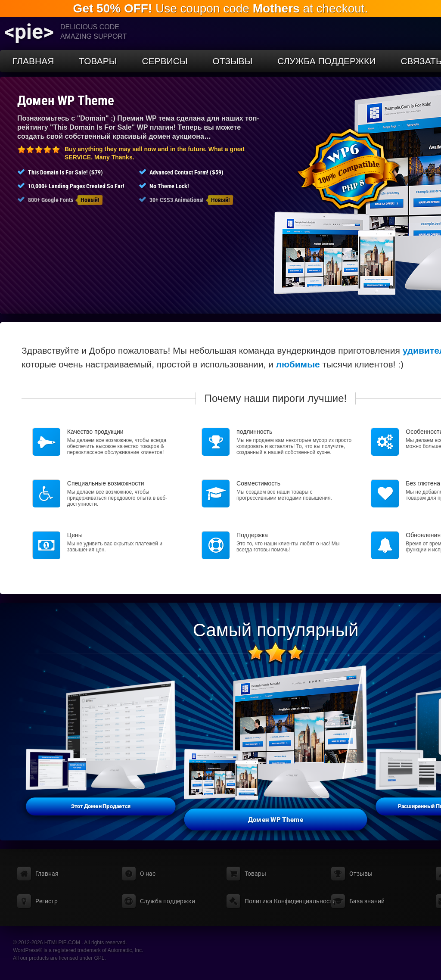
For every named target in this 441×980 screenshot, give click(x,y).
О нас (148, 874)
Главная (33, 61)
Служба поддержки (326, 61)
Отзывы (233, 61)
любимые (298, 364)
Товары (98, 61)
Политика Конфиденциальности (290, 901)
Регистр (47, 901)
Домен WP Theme (66, 101)
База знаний (367, 901)
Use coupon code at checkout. (221, 8)
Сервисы (165, 61)
